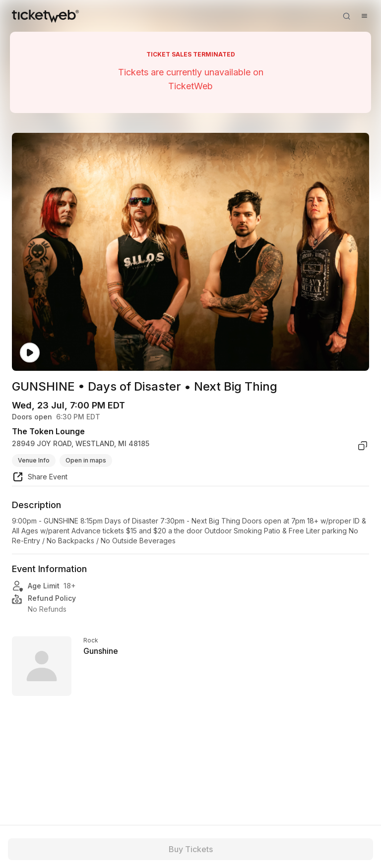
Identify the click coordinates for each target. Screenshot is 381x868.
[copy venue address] (363, 446)
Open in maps (86, 460)
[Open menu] (364, 16)
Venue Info (34, 460)
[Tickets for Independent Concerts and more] (45, 16)
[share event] (40, 478)
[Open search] (346, 16)
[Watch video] (30, 353)
